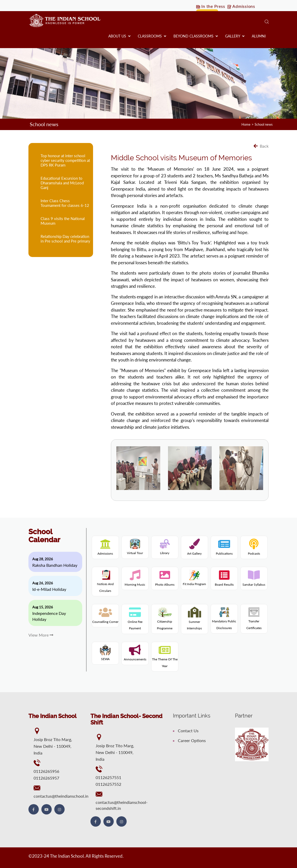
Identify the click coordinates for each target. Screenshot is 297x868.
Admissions (242, 6)
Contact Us (186, 730)
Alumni (259, 36)
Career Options (189, 740)
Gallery (235, 36)
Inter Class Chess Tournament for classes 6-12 (65, 203)
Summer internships (194, 621)
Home (243, 124)
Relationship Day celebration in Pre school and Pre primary (65, 238)
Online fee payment (135, 621)
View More (41, 635)
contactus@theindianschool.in (61, 796)
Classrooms (152, 36)
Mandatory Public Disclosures (224, 620)
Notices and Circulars (105, 582)
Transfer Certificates (254, 620)
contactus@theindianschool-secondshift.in (122, 805)
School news (263, 124)
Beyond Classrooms (196, 36)
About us (119, 36)
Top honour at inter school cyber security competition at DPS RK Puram (65, 160)
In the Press (211, 6)
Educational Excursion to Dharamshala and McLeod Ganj (62, 183)
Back (261, 146)
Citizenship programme (165, 620)
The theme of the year (165, 659)
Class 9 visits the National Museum (63, 221)
